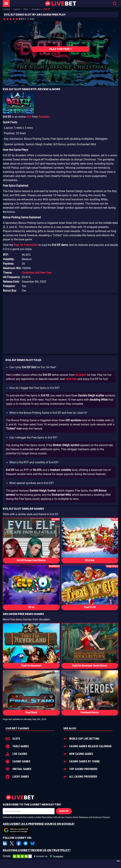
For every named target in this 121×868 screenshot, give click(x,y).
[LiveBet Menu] (6, 3)
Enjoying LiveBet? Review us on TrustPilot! (37, 850)
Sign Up (64, 811)
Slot (29, 117)
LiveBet (6, 9)
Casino (17, 9)
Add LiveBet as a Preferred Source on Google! (39, 828)
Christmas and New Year (37, 273)
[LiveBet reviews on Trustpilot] (36, 856)
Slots (26, 9)
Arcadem (36, 9)
